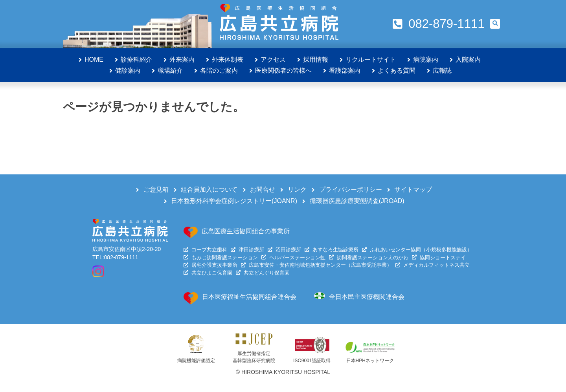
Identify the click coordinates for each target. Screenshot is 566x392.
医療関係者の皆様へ (283, 71)
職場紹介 (170, 71)
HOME (94, 60)
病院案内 (426, 60)
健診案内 (128, 71)
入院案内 (468, 60)
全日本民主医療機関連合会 (367, 297)
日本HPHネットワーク (370, 361)
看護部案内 (345, 71)
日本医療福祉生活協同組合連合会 (249, 297)
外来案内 (182, 60)
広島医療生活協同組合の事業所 (246, 231)
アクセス (273, 60)
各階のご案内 (219, 71)
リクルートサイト (371, 60)
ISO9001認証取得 (312, 361)
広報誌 (442, 71)
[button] (495, 24)
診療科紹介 (136, 60)
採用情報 (316, 60)
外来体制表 (228, 60)
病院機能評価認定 (196, 361)
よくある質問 (397, 71)
